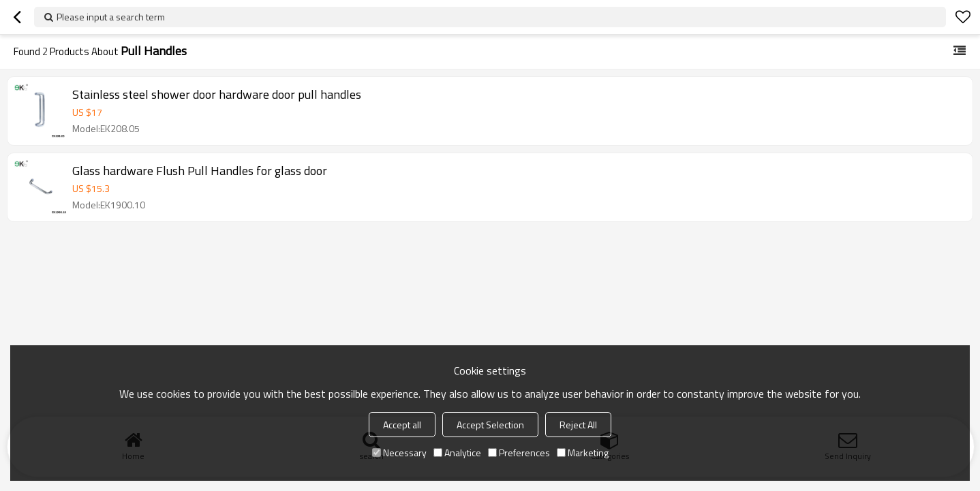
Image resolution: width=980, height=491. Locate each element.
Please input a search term (111, 17)
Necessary (399, 453)
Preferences (519, 453)
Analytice (457, 453)
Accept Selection (490, 425)
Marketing (583, 453)
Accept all (402, 425)
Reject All (578, 425)
